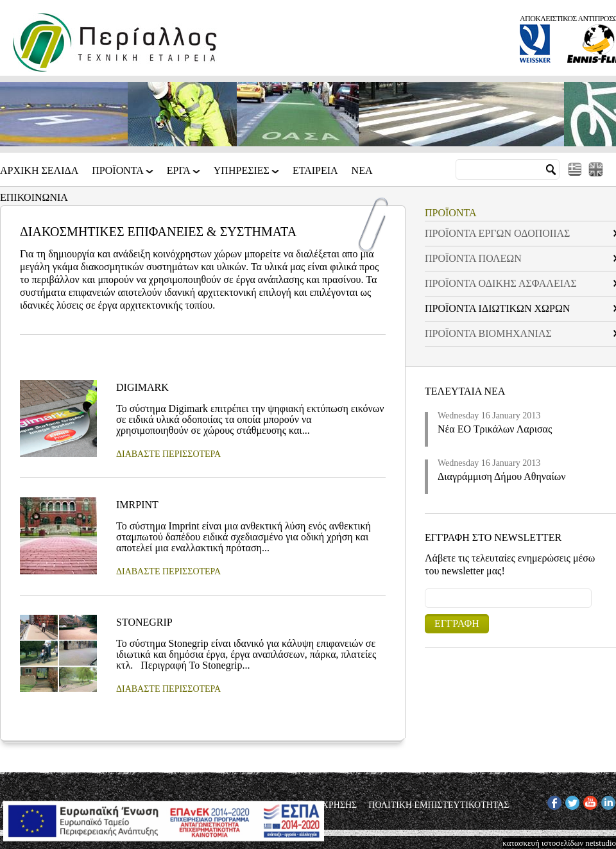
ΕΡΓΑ (180, 175)
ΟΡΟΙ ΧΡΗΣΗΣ (328, 805)
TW (572, 801)
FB (552, 801)
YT (589, 801)
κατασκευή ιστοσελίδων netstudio (559, 843)
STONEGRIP (144, 622)
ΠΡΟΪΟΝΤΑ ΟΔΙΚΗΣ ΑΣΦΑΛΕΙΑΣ (501, 283)
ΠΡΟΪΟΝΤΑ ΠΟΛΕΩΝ (473, 258)
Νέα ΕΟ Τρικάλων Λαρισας (495, 429)
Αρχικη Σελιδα (39, 171)
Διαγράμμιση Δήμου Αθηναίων (502, 476)
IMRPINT (137, 505)
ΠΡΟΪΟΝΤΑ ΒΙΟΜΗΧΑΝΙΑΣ (488, 333)
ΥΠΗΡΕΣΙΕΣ (243, 175)
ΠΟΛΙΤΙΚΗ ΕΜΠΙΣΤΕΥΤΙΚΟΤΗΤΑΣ (439, 805)
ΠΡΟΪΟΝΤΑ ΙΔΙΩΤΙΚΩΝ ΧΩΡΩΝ (497, 308)
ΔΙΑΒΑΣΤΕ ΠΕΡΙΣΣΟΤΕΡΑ (168, 454)
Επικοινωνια (34, 198)
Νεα (362, 171)
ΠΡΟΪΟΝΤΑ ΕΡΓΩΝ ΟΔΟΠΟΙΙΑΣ (497, 233)
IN (606, 801)
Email (425, 588)
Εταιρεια (315, 171)
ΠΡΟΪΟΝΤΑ (119, 175)
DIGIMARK (142, 387)
